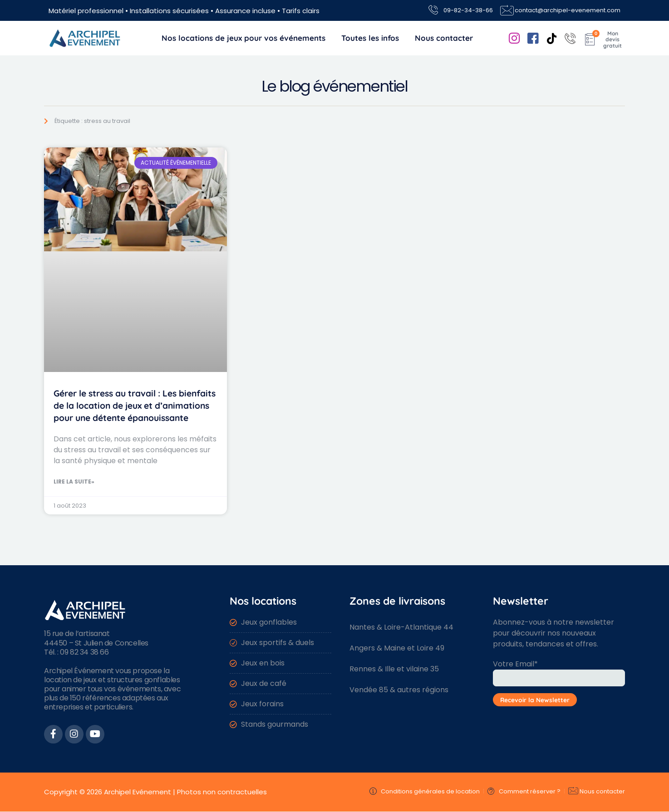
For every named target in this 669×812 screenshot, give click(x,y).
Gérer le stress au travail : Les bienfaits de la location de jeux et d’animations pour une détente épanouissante (135, 406)
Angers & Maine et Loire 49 (397, 648)
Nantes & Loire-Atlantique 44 (401, 627)
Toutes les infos (370, 38)
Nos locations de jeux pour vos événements (243, 38)
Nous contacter (444, 38)
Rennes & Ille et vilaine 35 (394, 669)
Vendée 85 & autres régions (399, 690)
